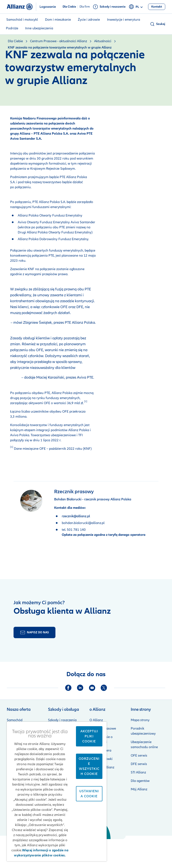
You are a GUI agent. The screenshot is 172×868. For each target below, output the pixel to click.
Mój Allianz (139, 789)
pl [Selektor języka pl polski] (136, 7)
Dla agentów (140, 781)
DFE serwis (139, 764)
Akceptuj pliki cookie (89, 736)
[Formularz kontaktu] (34, 632)
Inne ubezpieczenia (39, 28)
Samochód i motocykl (22, 20)
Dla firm (85, 7)
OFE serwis (139, 756)
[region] (57, 791)
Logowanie (48, 7)
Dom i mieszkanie (58, 20)
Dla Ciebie (69, 7)
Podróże (12, 28)
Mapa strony (140, 720)
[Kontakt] (157, 7)
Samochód (15, 720)
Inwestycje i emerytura (124, 20)
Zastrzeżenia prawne (137, 850)
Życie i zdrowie (89, 20)
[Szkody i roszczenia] (109, 7)
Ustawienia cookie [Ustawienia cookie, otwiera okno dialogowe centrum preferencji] (89, 794)
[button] (158, 24)
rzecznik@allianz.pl (76, 516)
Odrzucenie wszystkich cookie (89, 766)
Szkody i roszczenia (62, 720)
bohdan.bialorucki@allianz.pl (83, 523)
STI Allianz (138, 772)
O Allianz (96, 720)
